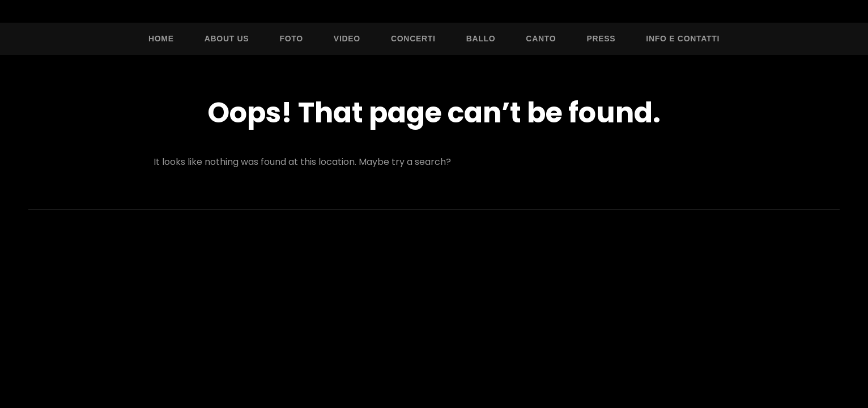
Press (601, 39)
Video (347, 39)
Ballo (481, 39)
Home (161, 39)
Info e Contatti (683, 39)
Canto (541, 39)
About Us (227, 39)
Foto (291, 39)
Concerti (413, 39)
